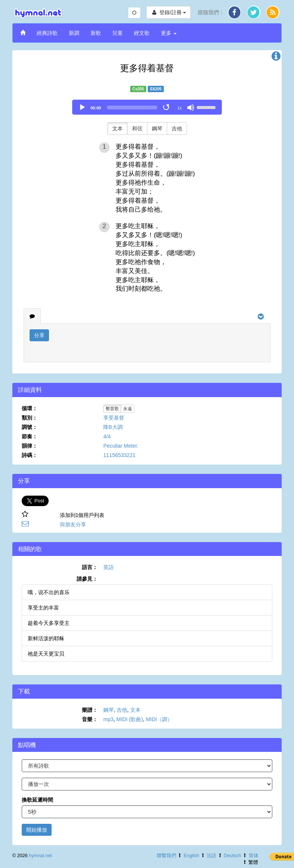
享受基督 (114, 418)
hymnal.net (40, 856)
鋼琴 (157, 128)
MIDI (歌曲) (130, 719)
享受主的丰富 (43, 608)
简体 (254, 856)
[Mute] (191, 108)
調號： (30, 427)
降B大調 (113, 427)
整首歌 (112, 409)
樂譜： (90, 710)
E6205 (156, 89)
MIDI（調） (159, 719)
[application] (147, 107)
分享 (39, 335)
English (191, 856)
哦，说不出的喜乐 (49, 592)
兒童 (117, 33)
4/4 (107, 436)
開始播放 (37, 830)
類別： (30, 418)
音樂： (90, 719)
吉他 (177, 128)
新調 (74, 33)
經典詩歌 (47, 33)
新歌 (96, 33)
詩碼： (30, 455)
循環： (30, 408)
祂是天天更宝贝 (46, 654)
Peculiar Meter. (121, 446)
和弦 (137, 128)
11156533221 (119, 455)
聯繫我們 (166, 856)
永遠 (128, 409)
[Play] (82, 108)
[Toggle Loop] (167, 108)
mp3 (108, 719)
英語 (108, 567)
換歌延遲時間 (37, 800)
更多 (169, 33)
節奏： (30, 436)
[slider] (132, 108)
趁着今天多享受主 (49, 623)
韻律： (30, 446)
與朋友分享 (73, 524)
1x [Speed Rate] (180, 108)
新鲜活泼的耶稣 (46, 638)
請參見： (87, 579)
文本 (117, 128)
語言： (90, 567)
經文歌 (142, 33)
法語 (211, 856)
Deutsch (232, 856)
